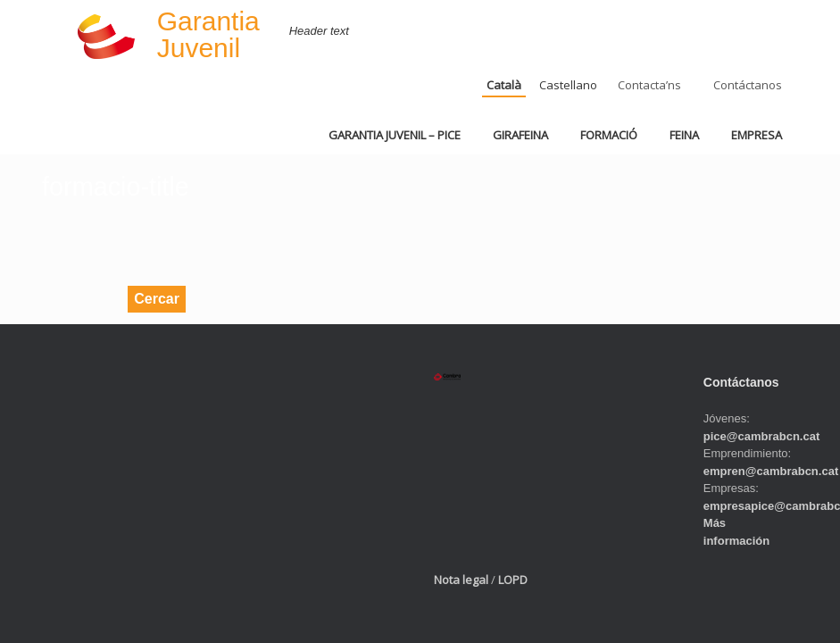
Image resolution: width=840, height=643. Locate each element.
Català (504, 85)
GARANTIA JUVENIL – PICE (395, 135)
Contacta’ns (649, 85)
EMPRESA (757, 135)
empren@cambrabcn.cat (771, 471)
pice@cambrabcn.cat (761, 436)
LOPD (513, 580)
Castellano (568, 85)
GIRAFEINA (520, 135)
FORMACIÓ (609, 135)
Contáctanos (748, 85)
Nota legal (461, 580)
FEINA (684, 135)
